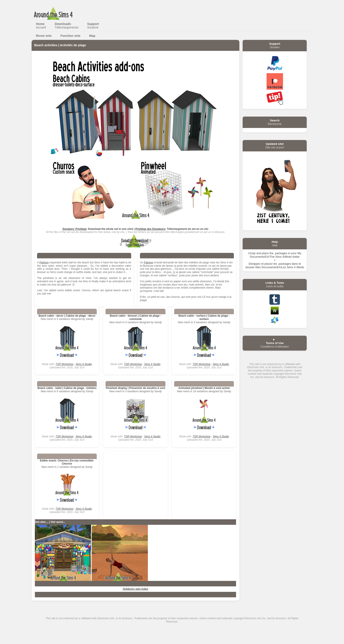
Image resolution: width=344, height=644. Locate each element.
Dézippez (254, 264)
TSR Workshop (64, 364)
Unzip (252, 253)
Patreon (44, 263)
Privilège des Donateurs (150, 229)
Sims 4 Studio (84, 364)
